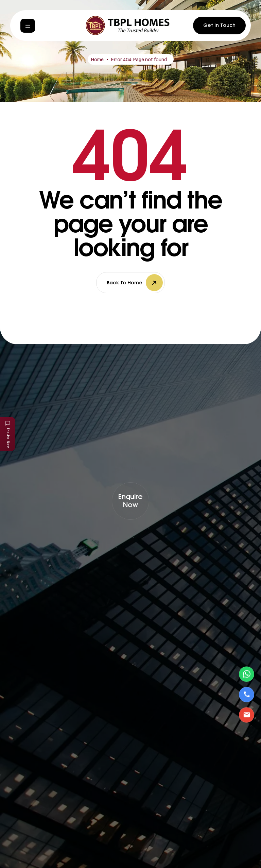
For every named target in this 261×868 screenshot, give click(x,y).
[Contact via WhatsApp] (247, 674)
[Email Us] (247, 715)
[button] (130, 501)
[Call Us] (247, 694)
